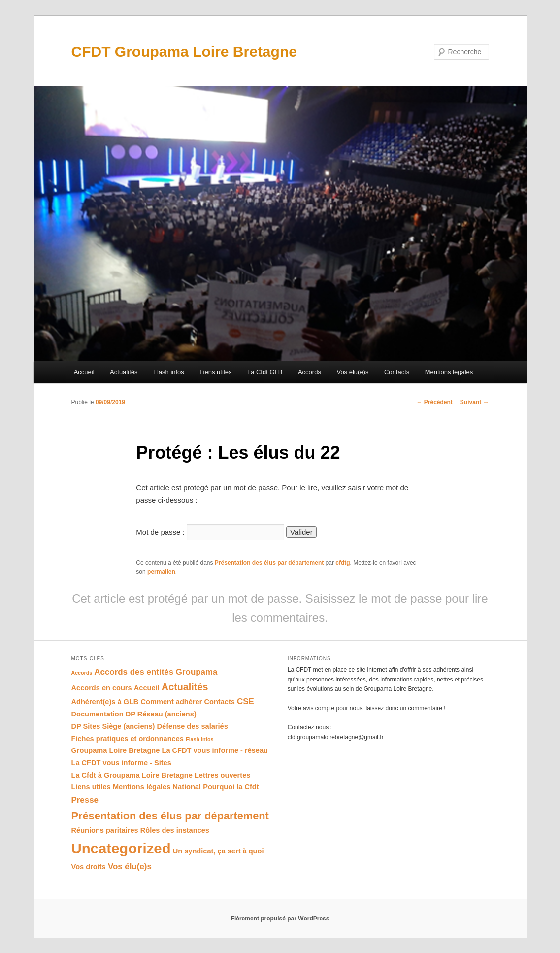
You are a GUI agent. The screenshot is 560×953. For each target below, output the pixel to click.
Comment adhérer (172, 702)
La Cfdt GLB (265, 372)
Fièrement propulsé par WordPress (280, 919)
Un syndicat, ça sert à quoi (218, 851)
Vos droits (89, 867)
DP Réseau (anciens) (161, 714)
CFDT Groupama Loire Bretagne (184, 51)
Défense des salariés (193, 726)
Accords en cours (102, 688)
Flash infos (169, 372)
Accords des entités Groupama (156, 672)
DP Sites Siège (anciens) (113, 726)
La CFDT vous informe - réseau (215, 750)
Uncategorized (121, 848)
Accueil (84, 372)
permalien (161, 572)
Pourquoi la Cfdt (231, 787)
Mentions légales (449, 372)
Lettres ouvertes (222, 775)
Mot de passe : (210, 532)
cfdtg (343, 563)
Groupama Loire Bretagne (116, 750)
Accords (310, 372)
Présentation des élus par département (269, 563)
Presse (85, 800)
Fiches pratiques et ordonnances (128, 739)
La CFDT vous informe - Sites (121, 763)
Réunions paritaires (105, 830)
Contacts (397, 372)
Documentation (98, 714)
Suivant (475, 402)
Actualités (124, 372)
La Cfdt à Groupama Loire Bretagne (132, 775)
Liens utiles (215, 372)
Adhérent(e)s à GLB (105, 702)
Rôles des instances (175, 830)
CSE (246, 701)
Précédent (434, 402)
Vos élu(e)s (352, 372)
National (187, 787)
